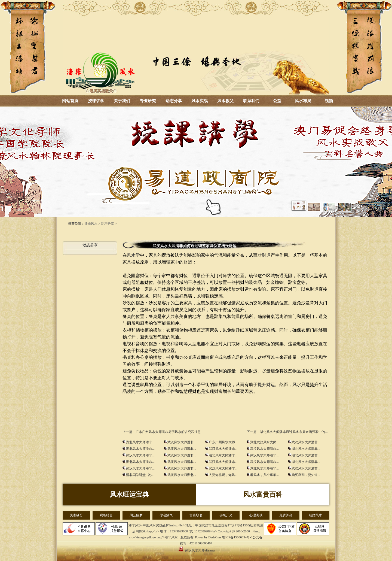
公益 (277, 101)
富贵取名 (196, 515)
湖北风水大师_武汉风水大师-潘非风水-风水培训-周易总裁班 (196, 48)
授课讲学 (96, 101)
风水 (297, 385)
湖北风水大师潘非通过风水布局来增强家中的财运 (296, 432)
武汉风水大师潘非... (182, 442)
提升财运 (266, 385)
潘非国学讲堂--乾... (140, 475)
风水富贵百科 (263, 495)
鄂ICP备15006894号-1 (238, 537)
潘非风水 (91, 224)
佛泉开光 (226, 515)
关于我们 (122, 101)
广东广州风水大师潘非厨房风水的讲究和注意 (168, 432)
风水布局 (303, 101)
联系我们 (251, 101)
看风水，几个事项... (264, 475)
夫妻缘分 (76, 515)
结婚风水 (316, 515)
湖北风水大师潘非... (140, 442)
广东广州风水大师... (223, 442)
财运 (266, 255)
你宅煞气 (166, 515)
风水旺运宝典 (129, 495)
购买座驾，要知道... (306, 475)
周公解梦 (136, 515)
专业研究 (148, 101)
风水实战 (200, 101)
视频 (329, 101)
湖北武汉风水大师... (264, 442)
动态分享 (174, 101)
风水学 (133, 255)
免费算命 (286, 515)
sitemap (210, 550)
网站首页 (70, 101)
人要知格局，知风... (223, 475)
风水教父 (225, 101)
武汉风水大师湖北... (182, 475)
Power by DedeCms (208, 537)
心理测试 (256, 515)
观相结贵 (106, 515)
